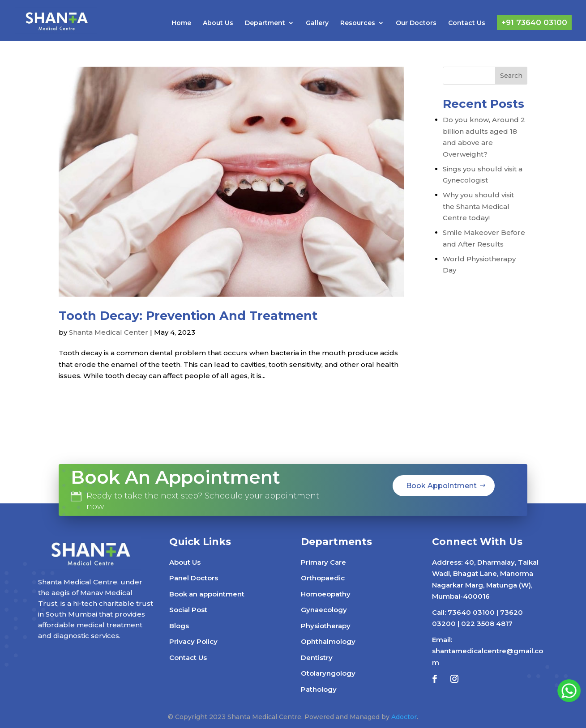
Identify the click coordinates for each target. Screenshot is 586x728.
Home (181, 23)
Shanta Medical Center (109, 332)
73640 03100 (471, 612)
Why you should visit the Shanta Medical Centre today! (478, 206)
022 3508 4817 (487, 624)
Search (511, 76)
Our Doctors (416, 23)
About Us (218, 23)
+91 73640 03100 (534, 22)
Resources (358, 23)
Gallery (317, 23)
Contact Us (467, 23)
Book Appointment (441, 486)
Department (265, 23)
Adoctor (404, 717)
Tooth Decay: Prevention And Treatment (188, 316)
